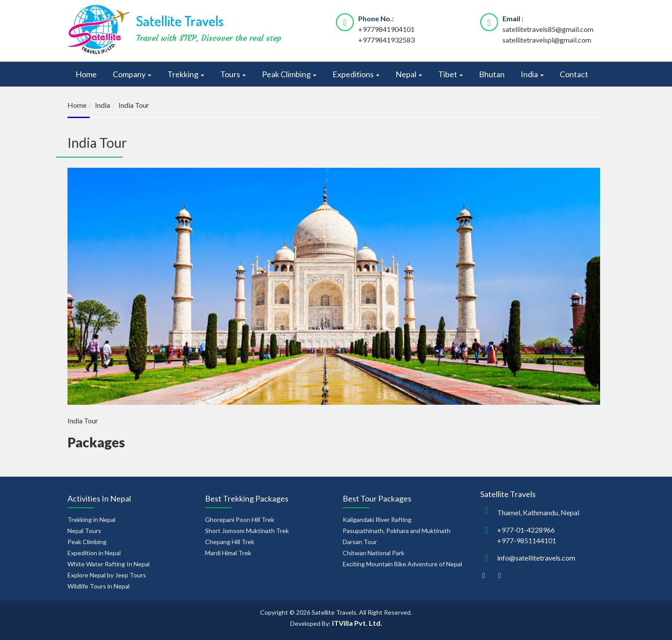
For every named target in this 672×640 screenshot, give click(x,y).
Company (132, 74)
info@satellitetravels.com (536, 558)
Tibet (451, 74)
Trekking (186, 74)
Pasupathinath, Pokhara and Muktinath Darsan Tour (397, 536)
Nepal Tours (84, 531)
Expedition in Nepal (94, 553)
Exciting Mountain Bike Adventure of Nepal (402, 564)
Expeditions (356, 74)
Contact (574, 74)
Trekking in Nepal (91, 520)
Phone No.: (376, 18)
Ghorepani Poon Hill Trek (240, 520)
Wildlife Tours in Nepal (99, 586)
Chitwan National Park (374, 553)
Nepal (409, 74)
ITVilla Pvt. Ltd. (357, 623)
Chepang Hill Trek (230, 542)
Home (86, 74)
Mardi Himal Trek (228, 553)
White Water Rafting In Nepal (109, 564)
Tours (233, 74)
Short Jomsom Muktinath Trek (247, 531)
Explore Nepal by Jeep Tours (107, 575)
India (532, 74)
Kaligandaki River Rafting (377, 520)
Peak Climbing (289, 74)
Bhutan (492, 74)
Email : (513, 18)
